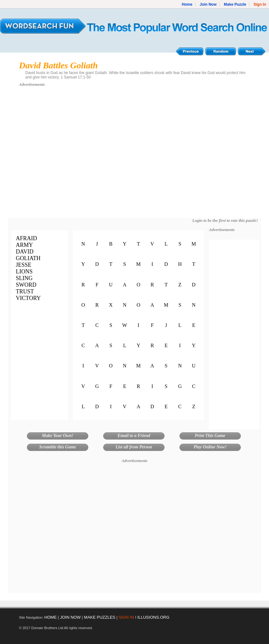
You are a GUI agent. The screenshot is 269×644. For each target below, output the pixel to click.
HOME (50, 617)
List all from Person (134, 447)
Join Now (208, 4)
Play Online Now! (210, 447)
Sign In (260, 4)
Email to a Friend (134, 436)
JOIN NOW (70, 617)
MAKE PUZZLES (100, 617)
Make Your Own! (57, 436)
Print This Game (210, 436)
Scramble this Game (58, 447)
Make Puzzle (235, 4)
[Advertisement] (59, 155)
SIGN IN (126, 617)
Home (187, 4)
